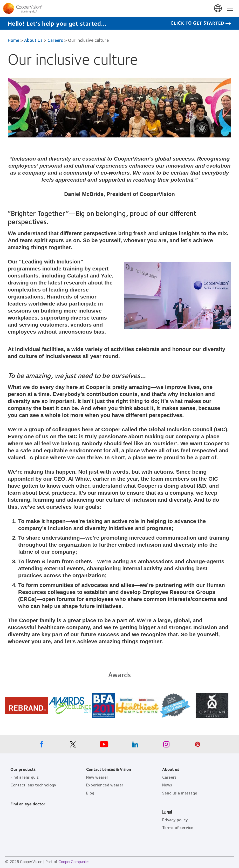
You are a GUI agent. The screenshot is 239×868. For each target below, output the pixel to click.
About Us (33, 40)
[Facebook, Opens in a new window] (42, 746)
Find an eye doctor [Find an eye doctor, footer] (28, 804)
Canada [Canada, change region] (218, 9)
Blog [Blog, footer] (90, 793)
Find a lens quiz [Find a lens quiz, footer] (25, 777)
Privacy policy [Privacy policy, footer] (175, 820)
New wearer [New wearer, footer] (97, 777)
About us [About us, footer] (171, 769)
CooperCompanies (74, 861)
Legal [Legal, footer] (167, 811)
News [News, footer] (167, 785)
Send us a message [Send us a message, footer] (180, 793)
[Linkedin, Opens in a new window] (135, 746)
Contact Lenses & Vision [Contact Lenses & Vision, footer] (109, 769)
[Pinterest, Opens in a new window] (197, 746)
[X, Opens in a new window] (73, 746)
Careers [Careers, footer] (169, 777)
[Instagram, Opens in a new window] (166, 746)
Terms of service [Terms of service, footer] (178, 827)
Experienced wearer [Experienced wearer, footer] (105, 785)
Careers (55, 40)
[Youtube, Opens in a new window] (104, 746)
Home (13, 40)
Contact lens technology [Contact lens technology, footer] (33, 785)
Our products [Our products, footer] (23, 769)
